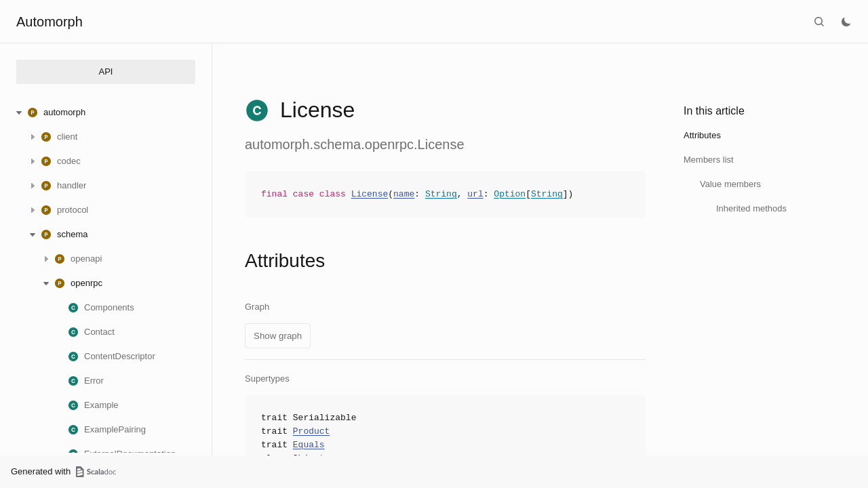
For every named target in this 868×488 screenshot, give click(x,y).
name (404, 195)
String (441, 195)
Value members (730, 184)
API (106, 72)
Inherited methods (751, 208)
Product (312, 432)
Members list (709, 160)
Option (510, 195)
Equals (309, 445)
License (370, 195)
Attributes (702, 135)
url (475, 195)
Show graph (278, 336)
